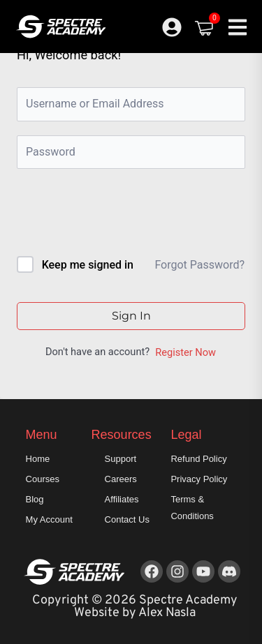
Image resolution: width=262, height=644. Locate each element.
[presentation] (111, 215)
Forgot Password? (199, 265)
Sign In (131, 316)
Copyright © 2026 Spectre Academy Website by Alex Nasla (135, 607)
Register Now (185, 352)
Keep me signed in (88, 265)
